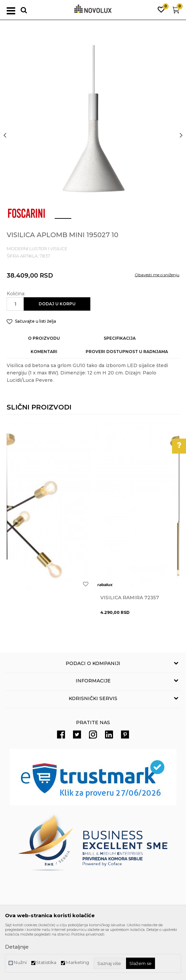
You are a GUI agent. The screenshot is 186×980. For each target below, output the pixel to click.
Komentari (44, 352)
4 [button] (118, 221)
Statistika (46, 962)
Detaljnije (17, 947)
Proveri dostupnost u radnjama (127, 352)
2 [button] (78, 221)
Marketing (77, 962)
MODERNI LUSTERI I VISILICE (37, 249)
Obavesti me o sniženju (157, 275)
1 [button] (58, 221)
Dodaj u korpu (57, 304)
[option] (93, 135)
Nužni (20, 962)
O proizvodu (44, 338)
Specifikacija (120, 338)
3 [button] (98, 221)
